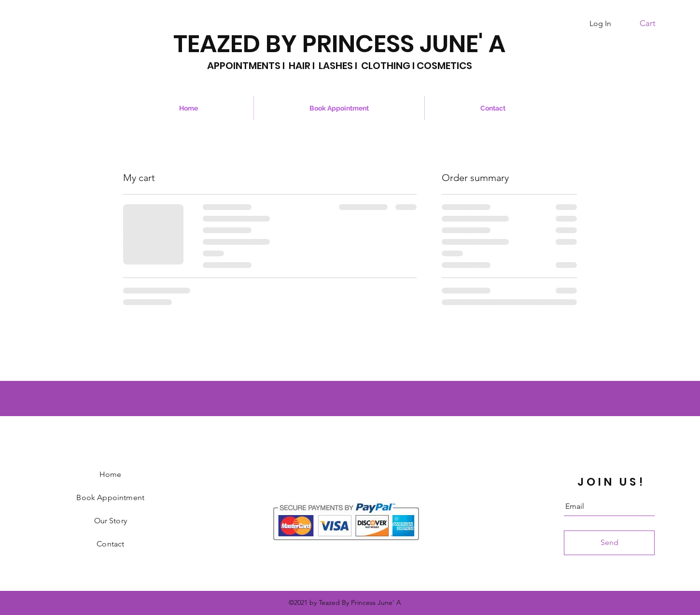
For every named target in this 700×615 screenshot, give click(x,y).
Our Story (111, 521)
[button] (653, 23)
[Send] (609, 543)
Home (111, 474)
